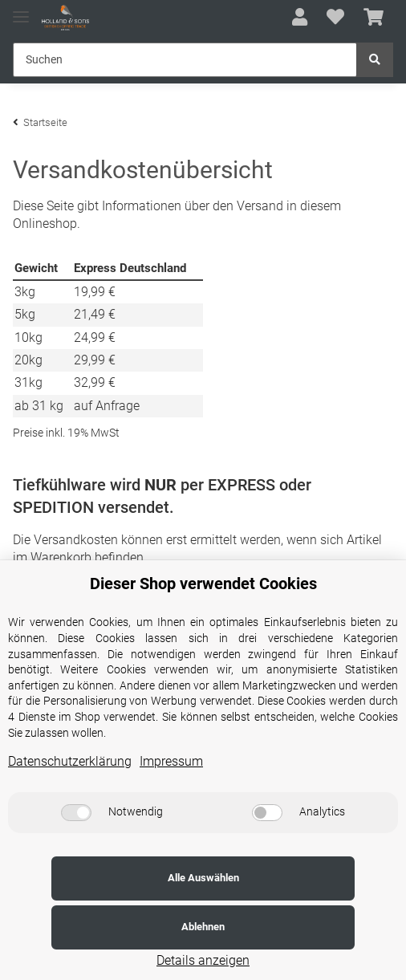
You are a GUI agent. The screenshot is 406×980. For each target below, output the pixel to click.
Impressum (171, 810)
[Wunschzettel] (335, 18)
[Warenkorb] (374, 18)
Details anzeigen (203, 960)
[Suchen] (185, 60)
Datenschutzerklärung (70, 810)
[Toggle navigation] (21, 10)
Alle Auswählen (106, 927)
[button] (300, 18)
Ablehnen (301, 927)
